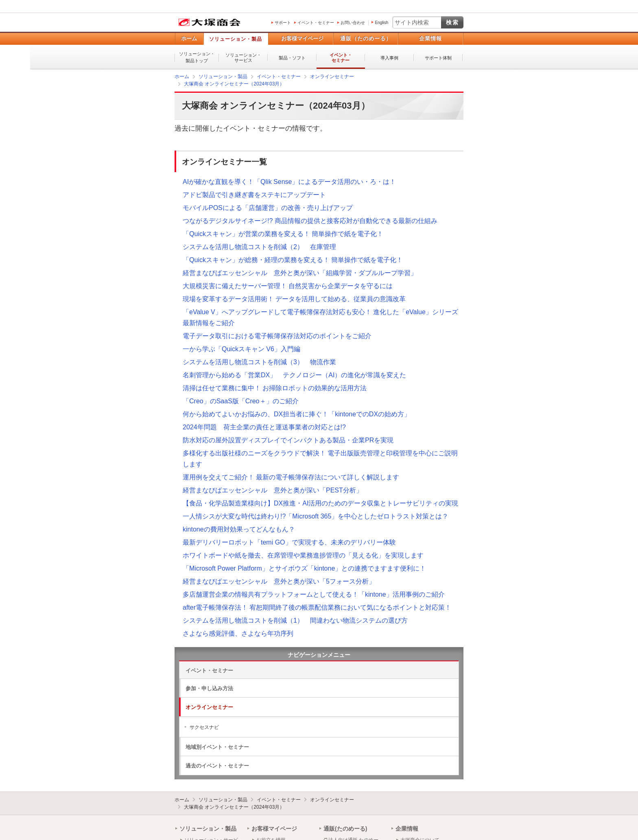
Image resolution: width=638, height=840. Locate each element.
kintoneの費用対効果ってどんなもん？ (239, 529)
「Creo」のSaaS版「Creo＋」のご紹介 (241, 401)
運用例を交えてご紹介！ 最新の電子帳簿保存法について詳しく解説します (291, 477)
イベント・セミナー (316, 23)
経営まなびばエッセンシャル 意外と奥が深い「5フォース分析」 (279, 581)
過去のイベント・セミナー (217, 766)
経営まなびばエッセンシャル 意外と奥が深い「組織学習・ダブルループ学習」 (300, 273)
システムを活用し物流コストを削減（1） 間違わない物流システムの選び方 (295, 620)
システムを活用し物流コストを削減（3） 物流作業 (259, 362)
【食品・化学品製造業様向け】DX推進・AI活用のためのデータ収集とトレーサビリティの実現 (320, 503)
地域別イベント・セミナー (217, 747)
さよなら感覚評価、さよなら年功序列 (238, 633)
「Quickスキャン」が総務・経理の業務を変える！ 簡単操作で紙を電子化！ (293, 260)
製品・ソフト (292, 58)
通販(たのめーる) (345, 829)
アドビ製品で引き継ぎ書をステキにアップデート (254, 195)
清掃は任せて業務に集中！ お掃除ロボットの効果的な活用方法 (275, 388)
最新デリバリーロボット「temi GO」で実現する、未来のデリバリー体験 (289, 542)
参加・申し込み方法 (209, 688)
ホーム (189, 38)
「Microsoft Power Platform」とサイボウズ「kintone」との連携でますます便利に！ (304, 568)
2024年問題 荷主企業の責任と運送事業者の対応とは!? (264, 427)
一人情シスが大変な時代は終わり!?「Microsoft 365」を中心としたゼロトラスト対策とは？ (316, 516)
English (381, 23)
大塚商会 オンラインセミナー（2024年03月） (234, 807)
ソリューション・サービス (243, 58)
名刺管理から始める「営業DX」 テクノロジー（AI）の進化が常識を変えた (294, 375)
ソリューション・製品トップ (197, 57)
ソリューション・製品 (236, 39)
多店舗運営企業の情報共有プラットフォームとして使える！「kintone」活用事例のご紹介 (314, 594)
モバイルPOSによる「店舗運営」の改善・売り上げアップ (268, 208)
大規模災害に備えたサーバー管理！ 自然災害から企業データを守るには (288, 286)
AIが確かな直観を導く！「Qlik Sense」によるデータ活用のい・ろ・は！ (289, 182)
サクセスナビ (204, 727)
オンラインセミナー (209, 707)
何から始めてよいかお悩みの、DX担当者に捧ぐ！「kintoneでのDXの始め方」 (297, 414)
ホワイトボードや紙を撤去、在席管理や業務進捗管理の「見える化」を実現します (303, 555)
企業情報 (430, 38)
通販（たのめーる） (366, 38)
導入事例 (389, 58)
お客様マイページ (302, 38)
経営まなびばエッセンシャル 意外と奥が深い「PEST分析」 (273, 490)
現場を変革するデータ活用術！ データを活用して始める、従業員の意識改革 (294, 299)
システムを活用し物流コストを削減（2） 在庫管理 (259, 247)
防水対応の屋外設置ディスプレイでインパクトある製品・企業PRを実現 (288, 440)
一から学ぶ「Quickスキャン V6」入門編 (241, 349)
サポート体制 (438, 58)
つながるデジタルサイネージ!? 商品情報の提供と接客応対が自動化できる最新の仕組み (310, 221)
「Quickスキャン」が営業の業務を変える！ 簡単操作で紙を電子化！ (283, 234)
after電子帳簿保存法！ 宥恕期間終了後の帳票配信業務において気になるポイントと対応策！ (317, 607)
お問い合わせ (353, 23)
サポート (283, 23)
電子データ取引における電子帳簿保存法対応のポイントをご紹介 (277, 336)
